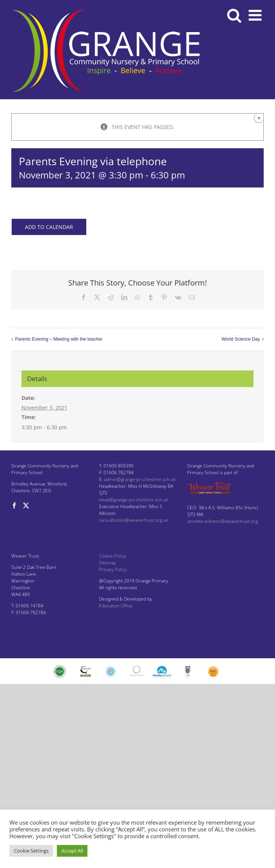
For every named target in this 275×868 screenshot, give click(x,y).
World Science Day (241, 339)
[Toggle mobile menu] (256, 15)
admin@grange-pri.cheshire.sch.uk (140, 479)
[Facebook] (14, 505)
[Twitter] (26, 505)
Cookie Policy (113, 556)
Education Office (116, 606)
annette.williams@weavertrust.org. (223, 521)
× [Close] (259, 118)
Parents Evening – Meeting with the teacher (59, 339)
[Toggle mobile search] (234, 15)
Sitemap (108, 563)
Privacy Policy (113, 569)
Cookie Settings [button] (31, 851)
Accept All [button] (72, 851)
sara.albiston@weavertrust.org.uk (134, 520)
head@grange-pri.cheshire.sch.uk (134, 500)
